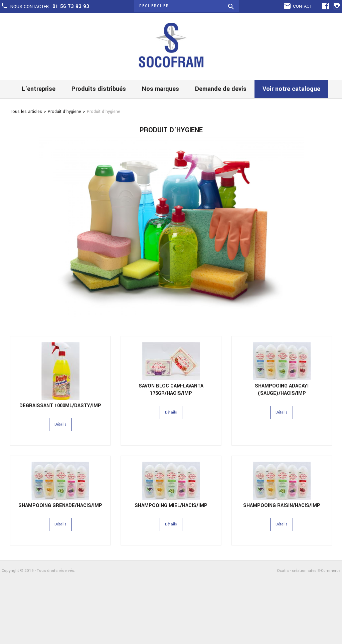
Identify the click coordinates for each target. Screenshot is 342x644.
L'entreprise (39, 89)
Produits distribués (99, 89)
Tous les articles (26, 112)
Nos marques (160, 89)
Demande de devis (221, 89)
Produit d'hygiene (64, 112)
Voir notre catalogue (291, 89)
